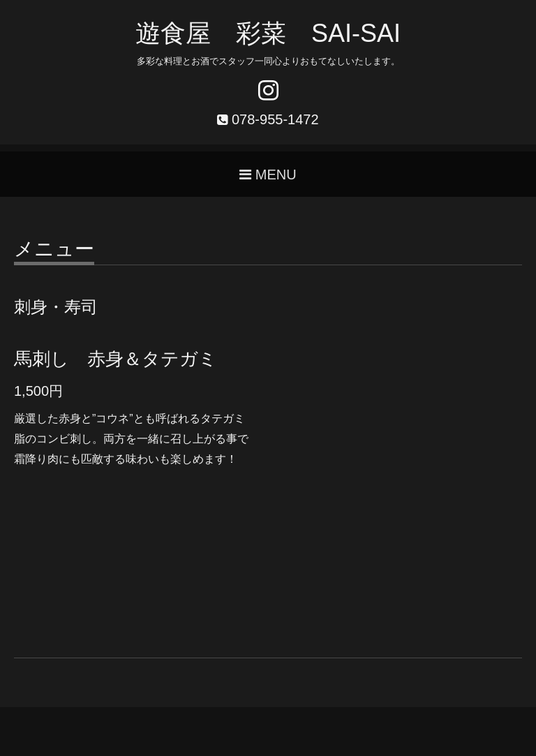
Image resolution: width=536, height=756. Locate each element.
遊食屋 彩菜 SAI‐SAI (268, 33)
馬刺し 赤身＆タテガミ (116, 359)
